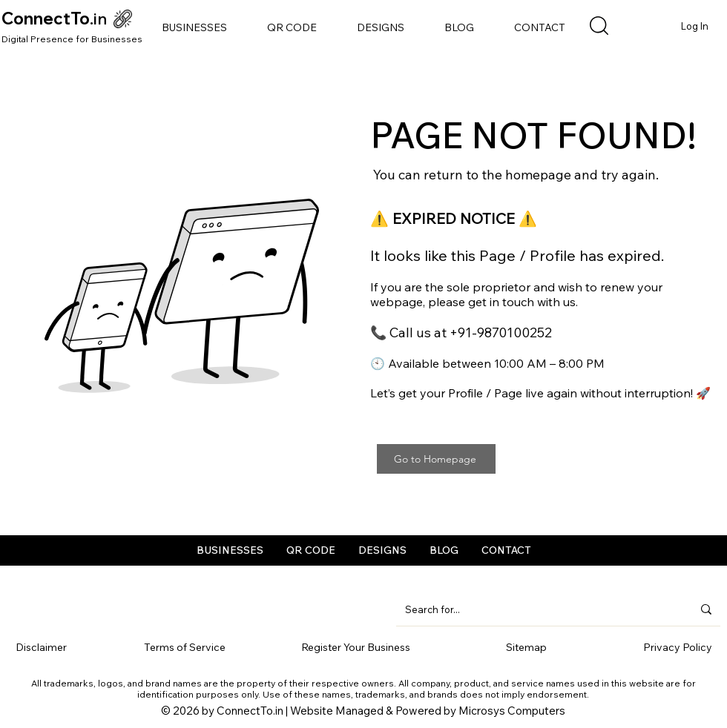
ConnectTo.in (250, 711)
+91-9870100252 (501, 332)
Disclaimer (41, 647)
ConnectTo (46, 19)
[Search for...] (537, 609)
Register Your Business (356, 647)
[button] (194, 27)
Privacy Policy (678, 647)
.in (99, 19)
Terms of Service (185, 647)
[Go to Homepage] (436, 459)
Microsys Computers (512, 711)
